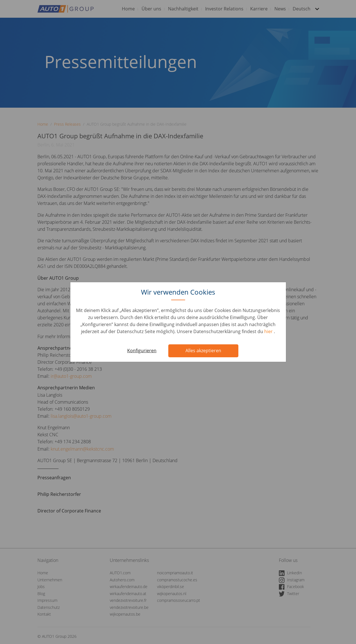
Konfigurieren (142, 351)
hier (269, 331)
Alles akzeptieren (203, 351)
